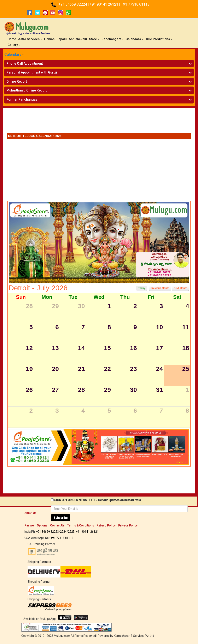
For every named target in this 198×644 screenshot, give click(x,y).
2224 (63, 532)
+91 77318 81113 (135, 4)
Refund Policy (106, 525)
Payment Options (36, 525)
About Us (30, 513)
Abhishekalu (78, 39)
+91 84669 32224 (73, 4)
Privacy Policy (128, 525)
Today (142, 288)
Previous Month (160, 288)
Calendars (13, 54)
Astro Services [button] (30, 39)
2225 (71, 532)
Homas (49, 39)
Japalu (62, 39)
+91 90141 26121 (104, 4)
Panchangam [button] (113, 39)
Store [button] (94, 39)
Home (12, 39)
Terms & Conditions (81, 525)
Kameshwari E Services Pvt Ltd (134, 636)
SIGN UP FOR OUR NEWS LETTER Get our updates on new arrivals (98, 500)
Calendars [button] (135, 39)
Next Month (180, 288)
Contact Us (57, 525)
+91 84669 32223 (47, 532)
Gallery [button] (14, 45)
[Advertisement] (99, 121)
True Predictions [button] (159, 39)
